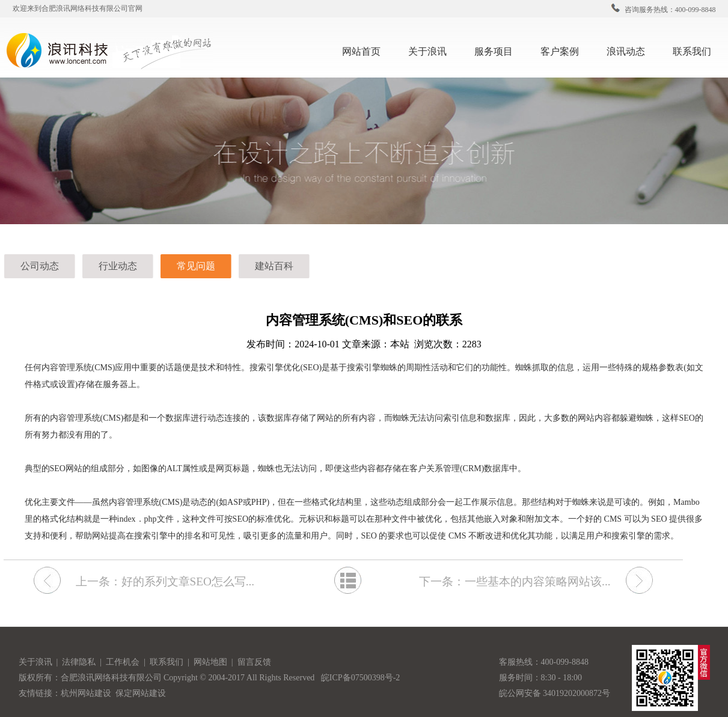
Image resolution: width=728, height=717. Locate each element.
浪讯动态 (631, 50)
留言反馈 (254, 662)
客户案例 (564, 50)
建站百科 (274, 266)
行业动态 (118, 266)
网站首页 (361, 51)
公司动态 (40, 266)
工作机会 (125, 662)
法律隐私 (80, 662)
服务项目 (498, 50)
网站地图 (211, 662)
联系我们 (697, 50)
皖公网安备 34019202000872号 (555, 693)
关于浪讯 (427, 51)
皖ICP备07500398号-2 (360, 678)
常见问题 (196, 266)
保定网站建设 (141, 693)
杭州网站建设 (86, 693)
